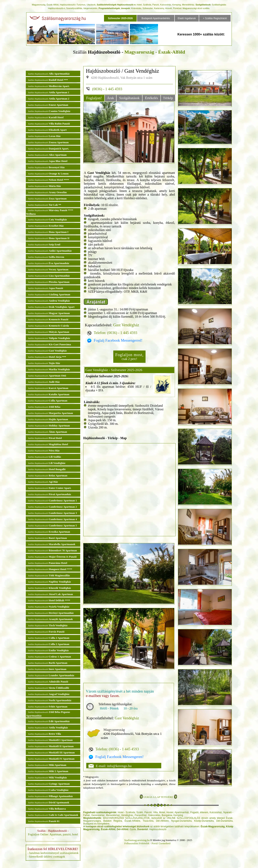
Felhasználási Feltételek (137, 843)
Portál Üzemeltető (161, 843)
